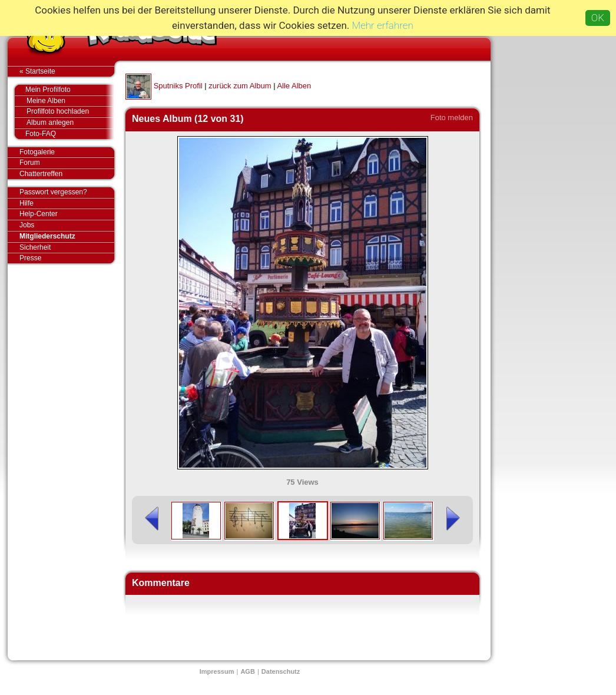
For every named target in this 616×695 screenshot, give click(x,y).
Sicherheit (35, 247)
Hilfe (27, 203)
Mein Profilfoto (64, 90)
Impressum (217, 671)
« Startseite (67, 71)
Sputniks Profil (178, 86)
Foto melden (452, 118)
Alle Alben (294, 86)
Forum (30, 163)
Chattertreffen (67, 174)
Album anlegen (70, 123)
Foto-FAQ (64, 134)
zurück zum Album (240, 86)
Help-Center (39, 214)
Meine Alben (70, 101)
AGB (247, 671)
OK (598, 18)
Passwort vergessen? (67, 193)
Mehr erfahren (383, 25)
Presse (67, 258)
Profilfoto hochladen (70, 112)
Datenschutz (281, 671)
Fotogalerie (67, 153)
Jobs (27, 225)
